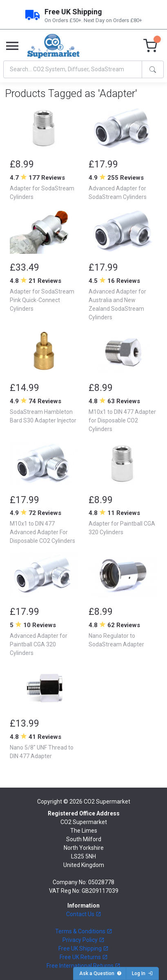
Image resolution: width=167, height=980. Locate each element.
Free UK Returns (84, 957)
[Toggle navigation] (12, 46)
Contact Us (84, 914)
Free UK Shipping (83, 948)
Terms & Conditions (84, 931)
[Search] (73, 69)
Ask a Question (100, 973)
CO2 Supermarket (107, 802)
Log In (142, 973)
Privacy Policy (83, 940)
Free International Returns (83, 966)
